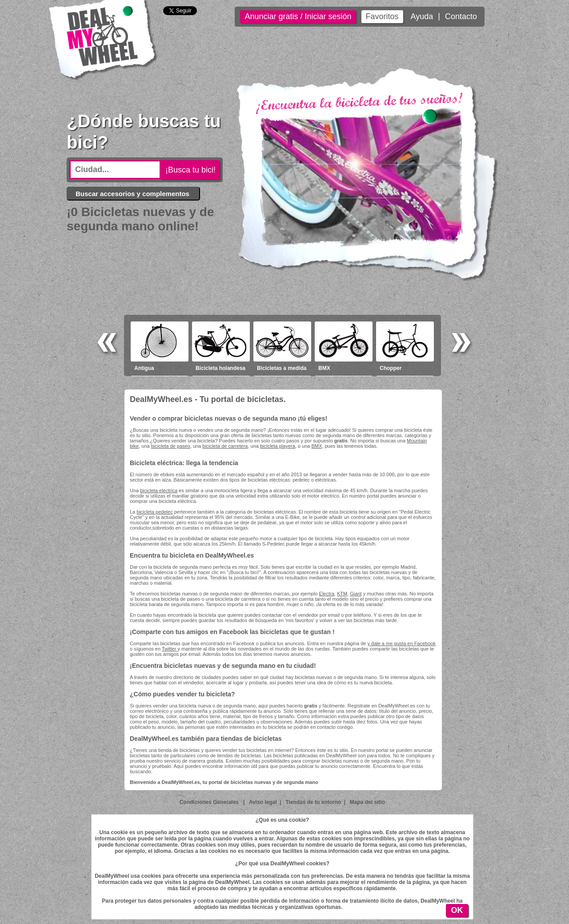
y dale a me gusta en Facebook (401, 643)
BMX (317, 446)
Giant (356, 594)
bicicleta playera (278, 446)
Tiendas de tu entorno (313, 802)
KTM (342, 594)
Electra (327, 594)
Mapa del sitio (367, 802)
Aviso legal (263, 802)
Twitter (170, 649)
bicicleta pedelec (154, 512)
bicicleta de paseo (171, 446)
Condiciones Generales (210, 802)
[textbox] (115, 170)
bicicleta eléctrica (159, 490)
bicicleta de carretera (225, 446)
